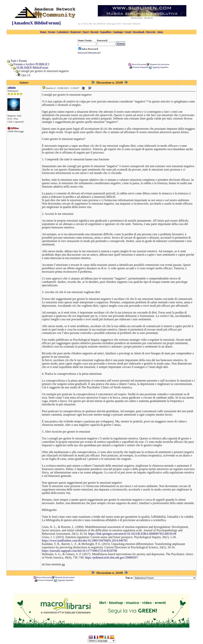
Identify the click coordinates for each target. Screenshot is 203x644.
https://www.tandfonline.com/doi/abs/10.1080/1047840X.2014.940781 (85, 540)
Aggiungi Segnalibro (160, 67)
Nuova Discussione (139, 64)
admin (12, 88)
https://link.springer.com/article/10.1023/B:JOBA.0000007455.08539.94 (132, 534)
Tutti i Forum (19, 61)
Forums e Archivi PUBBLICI (31, 64)
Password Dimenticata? (89, 53)
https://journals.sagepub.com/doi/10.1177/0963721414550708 (79, 551)
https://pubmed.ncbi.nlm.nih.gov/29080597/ (112, 557)
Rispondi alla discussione (160, 64)
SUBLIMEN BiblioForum (32, 68)
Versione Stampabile (140, 67)
